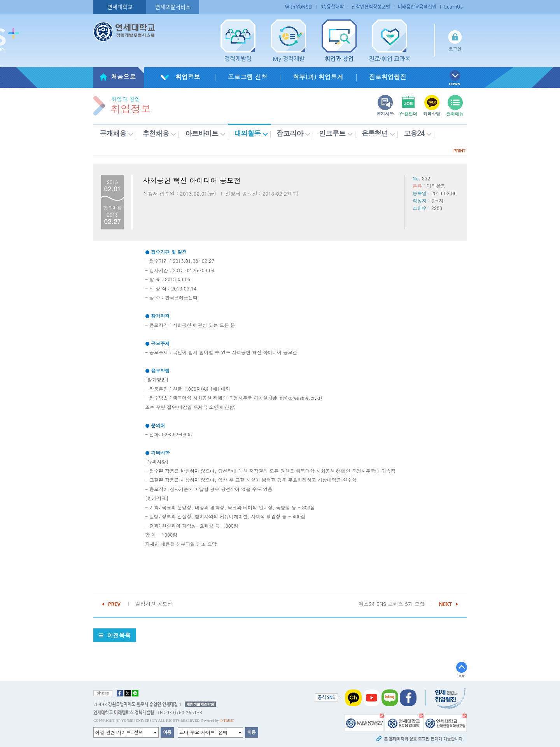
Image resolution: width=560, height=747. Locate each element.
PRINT (459, 151)
